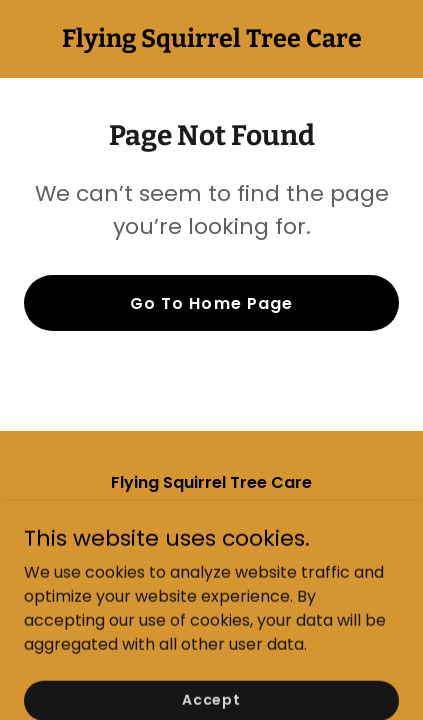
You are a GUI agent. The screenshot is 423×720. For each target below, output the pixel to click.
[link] (212, 41)
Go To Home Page (211, 303)
